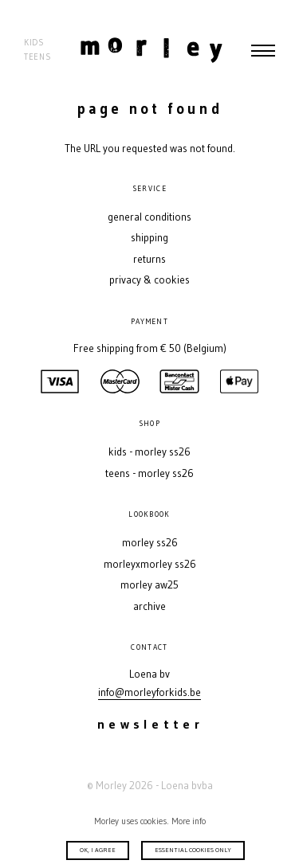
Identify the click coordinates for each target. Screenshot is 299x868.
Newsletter (150, 724)
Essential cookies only (193, 850)
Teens (37, 57)
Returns (149, 259)
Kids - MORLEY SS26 (149, 452)
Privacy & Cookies (149, 280)
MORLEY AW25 (149, 585)
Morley (152, 50)
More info (189, 821)
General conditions (149, 217)
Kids (34, 43)
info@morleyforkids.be (149, 692)
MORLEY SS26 (150, 543)
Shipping (149, 238)
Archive (149, 606)
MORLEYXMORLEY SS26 (150, 564)
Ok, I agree (98, 850)
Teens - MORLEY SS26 (149, 473)
